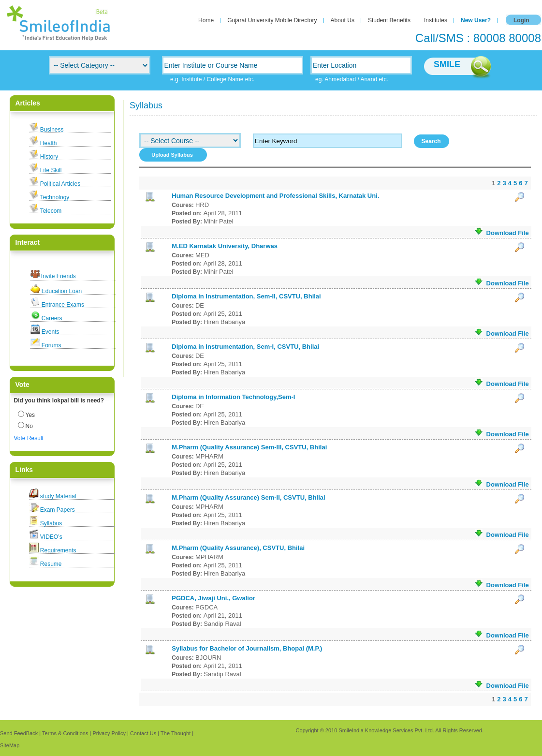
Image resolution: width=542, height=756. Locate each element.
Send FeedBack (19, 733)
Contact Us (143, 733)
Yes (30, 415)
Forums (51, 345)
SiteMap (10, 745)
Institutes (436, 20)
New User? (476, 20)
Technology (55, 197)
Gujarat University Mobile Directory (272, 20)
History (49, 157)
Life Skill (51, 170)
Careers (52, 318)
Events (51, 332)
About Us (343, 20)
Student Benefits (389, 20)
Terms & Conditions (65, 733)
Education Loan (62, 291)
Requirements (58, 550)
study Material (58, 496)
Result (35, 438)
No (29, 426)
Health (49, 143)
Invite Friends (59, 276)
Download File (502, 232)
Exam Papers (58, 510)
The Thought (176, 733)
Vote (20, 438)
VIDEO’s (51, 537)
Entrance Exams (63, 305)
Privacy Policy (109, 733)
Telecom (51, 211)
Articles (28, 103)
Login (521, 20)
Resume (51, 564)
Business (52, 130)
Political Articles (60, 184)
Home (206, 20)
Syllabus (51, 523)
